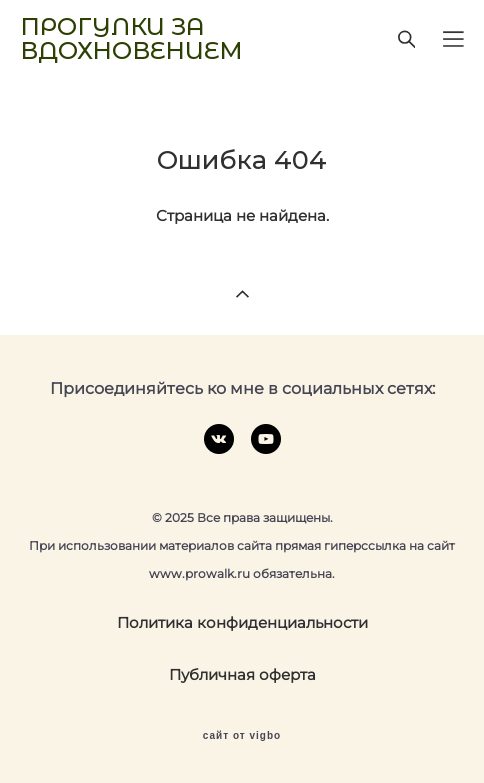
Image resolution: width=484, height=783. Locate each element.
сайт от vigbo (242, 736)
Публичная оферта (242, 675)
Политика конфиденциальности (242, 623)
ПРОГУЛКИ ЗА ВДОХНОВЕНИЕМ (131, 39)
